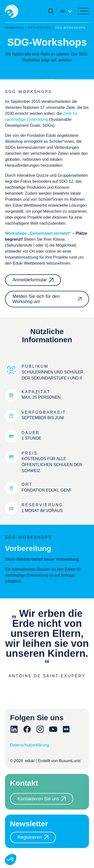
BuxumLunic (70, 761)
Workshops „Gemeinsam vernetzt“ (38, 233)
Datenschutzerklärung (30, 745)
